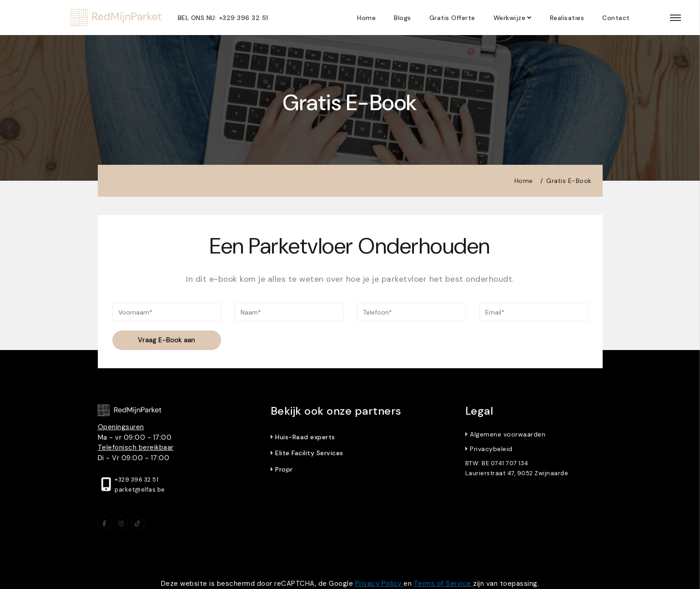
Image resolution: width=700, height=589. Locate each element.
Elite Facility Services (309, 453)
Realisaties (567, 18)
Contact (616, 18)
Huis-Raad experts (305, 437)
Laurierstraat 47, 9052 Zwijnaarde (517, 473)
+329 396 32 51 (136, 480)
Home (366, 18)
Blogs (403, 18)
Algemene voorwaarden (508, 434)
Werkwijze (510, 18)
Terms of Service (444, 584)
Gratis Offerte (452, 18)
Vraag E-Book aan (166, 340)
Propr (284, 470)
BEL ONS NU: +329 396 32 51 (223, 18)
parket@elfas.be (140, 490)
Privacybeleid (491, 449)
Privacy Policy (380, 584)
